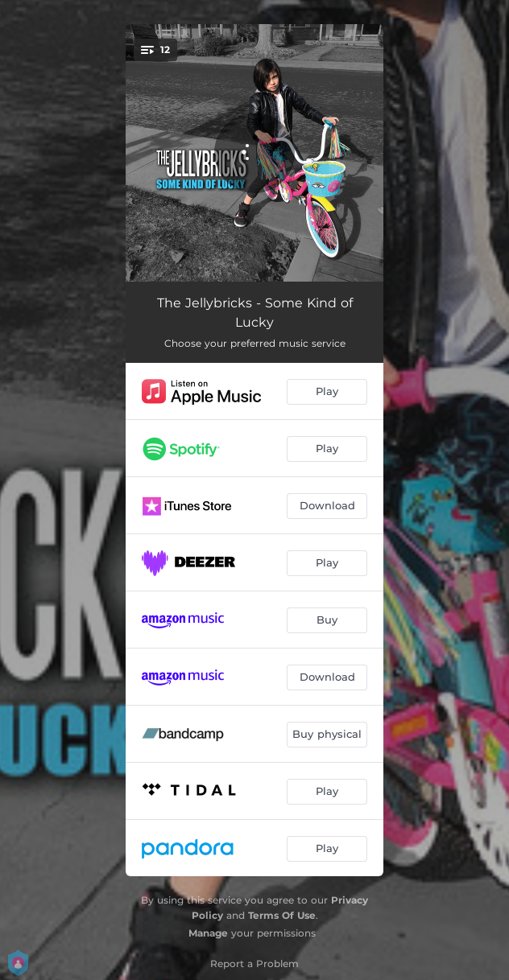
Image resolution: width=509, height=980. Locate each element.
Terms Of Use (282, 915)
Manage (208, 933)
